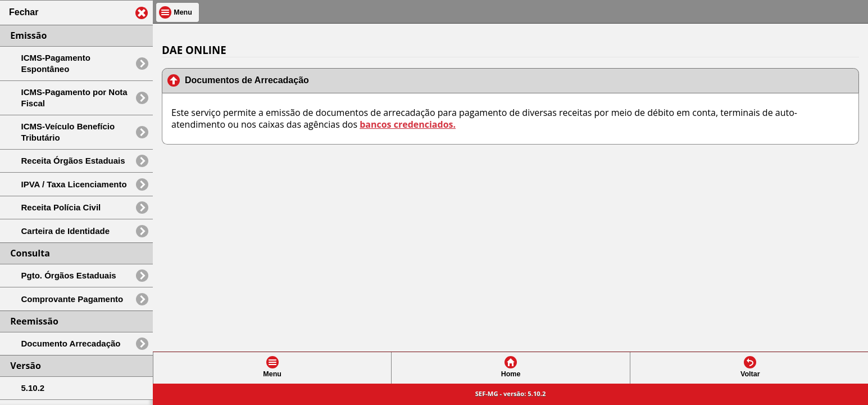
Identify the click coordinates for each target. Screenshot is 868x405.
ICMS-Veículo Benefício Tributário (68, 132)
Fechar (24, 12)
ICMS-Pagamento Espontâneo (56, 63)
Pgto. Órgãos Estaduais (69, 275)
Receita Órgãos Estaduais (73, 161)
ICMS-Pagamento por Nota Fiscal (74, 98)
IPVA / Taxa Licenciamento (74, 184)
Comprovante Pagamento (72, 299)
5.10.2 (33, 388)
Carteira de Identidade (66, 231)
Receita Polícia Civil (61, 207)
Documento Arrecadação (71, 343)
